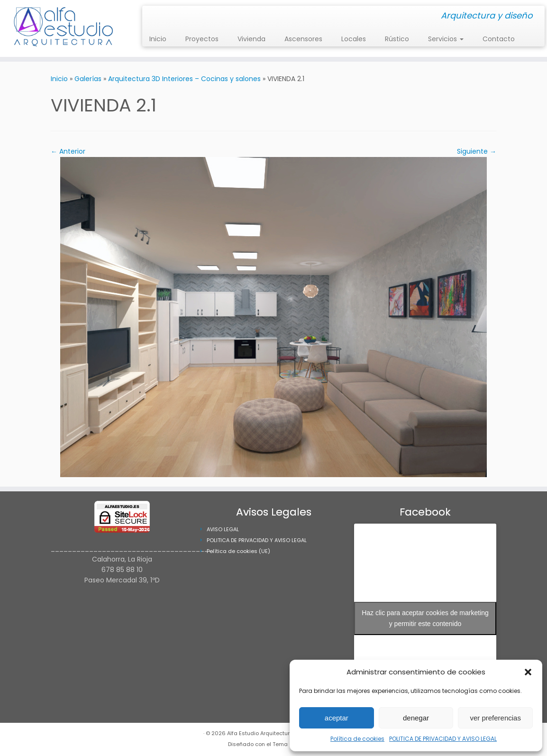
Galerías (88, 79)
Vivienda (251, 39)
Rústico (397, 39)
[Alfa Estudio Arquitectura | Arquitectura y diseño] (64, 28)
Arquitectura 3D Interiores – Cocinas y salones (184, 79)
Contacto (499, 39)
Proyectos (202, 39)
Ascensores (303, 39)
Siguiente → (477, 151)
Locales (354, 39)
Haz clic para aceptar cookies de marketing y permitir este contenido (425, 618)
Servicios (446, 39)
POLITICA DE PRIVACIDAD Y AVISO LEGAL (443, 739)
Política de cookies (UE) (238, 551)
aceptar (337, 718)
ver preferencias (495, 718)
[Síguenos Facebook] (159, 16)
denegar (416, 718)
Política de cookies (357, 739)
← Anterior (68, 151)
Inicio (158, 39)
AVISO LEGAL (223, 529)
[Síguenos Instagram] (152, 16)
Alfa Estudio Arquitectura (260, 733)
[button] (528, 672)
